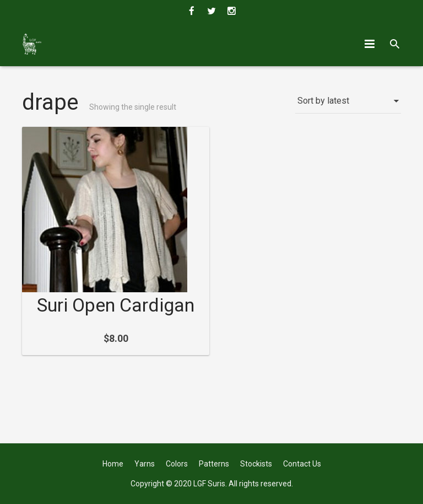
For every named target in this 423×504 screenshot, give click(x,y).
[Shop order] (348, 101)
